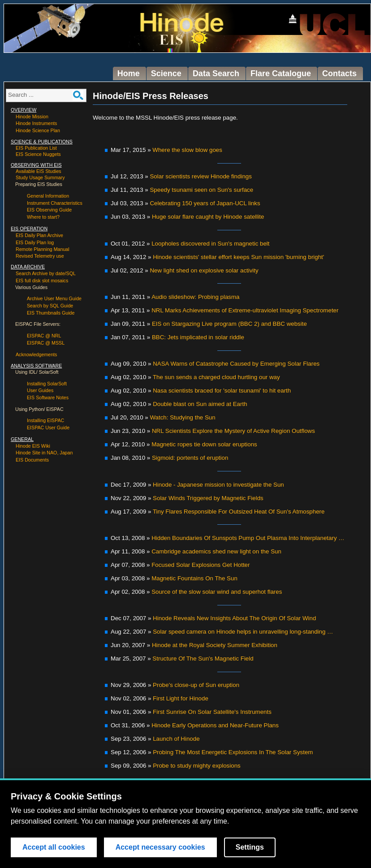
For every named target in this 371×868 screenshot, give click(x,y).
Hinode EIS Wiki (33, 446)
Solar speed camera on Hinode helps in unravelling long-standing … (243, 632)
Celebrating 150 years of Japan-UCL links (205, 203)
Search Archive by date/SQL (46, 273)
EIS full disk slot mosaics (42, 281)
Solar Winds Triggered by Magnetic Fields (208, 498)
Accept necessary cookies (160, 847)
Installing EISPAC (45, 420)
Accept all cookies (54, 847)
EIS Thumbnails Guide (51, 313)
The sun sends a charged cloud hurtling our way (216, 377)
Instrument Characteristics (55, 203)
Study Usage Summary (40, 177)
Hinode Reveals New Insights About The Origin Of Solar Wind (234, 618)
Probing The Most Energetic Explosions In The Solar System (233, 752)
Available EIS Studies (39, 171)
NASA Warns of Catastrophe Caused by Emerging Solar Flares (236, 364)
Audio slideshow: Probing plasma (195, 297)
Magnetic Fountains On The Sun (194, 578)
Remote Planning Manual (43, 249)
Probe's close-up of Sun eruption (196, 685)
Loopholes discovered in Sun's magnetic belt (210, 244)
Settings (250, 847)
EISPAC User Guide (48, 428)
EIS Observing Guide (49, 210)
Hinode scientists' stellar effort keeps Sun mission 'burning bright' (238, 257)
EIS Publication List (36, 148)
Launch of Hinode (176, 739)
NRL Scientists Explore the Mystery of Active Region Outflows (233, 431)
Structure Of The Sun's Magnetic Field (203, 659)
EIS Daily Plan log (35, 242)
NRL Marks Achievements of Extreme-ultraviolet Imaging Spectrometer (245, 310)
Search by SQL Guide (50, 306)
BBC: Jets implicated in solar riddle (198, 337)
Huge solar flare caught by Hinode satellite (208, 217)
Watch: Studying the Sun (182, 417)
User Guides (40, 390)
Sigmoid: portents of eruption (190, 458)
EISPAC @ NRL (44, 336)
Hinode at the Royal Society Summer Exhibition (215, 645)
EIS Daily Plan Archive (39, 235)
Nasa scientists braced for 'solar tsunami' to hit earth (222, 391)
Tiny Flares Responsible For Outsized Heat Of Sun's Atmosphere (239, 512)
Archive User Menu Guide (54, 298)
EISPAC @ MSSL (46, 343)
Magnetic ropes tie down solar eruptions (204, 444)
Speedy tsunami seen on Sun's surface (201, 190)
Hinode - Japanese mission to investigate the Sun (218, 485)
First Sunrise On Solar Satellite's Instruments (212, 712)
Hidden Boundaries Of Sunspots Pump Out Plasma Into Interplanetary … (248, 538)
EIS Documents (32, 460)
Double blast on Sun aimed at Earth (200, 404)
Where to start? (43, 217)
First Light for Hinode (181, 698)
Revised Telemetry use (40, 256)
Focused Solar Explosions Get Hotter (201, 565)
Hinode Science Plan (38, 130)
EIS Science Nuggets (38, 154)
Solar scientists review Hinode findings (201, 176)
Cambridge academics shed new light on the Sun (216, 551)
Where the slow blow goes (187, 150)
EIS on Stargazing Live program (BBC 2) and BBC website (229, 324)
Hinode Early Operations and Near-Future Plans (215, 725)
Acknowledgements (36, 354)
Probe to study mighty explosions (197, 766)
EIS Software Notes (48, 397)
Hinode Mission (32, 117)
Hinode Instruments (36, 123)
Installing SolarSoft (47, 384)
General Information (48, 196)
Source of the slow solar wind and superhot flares (217, 592)
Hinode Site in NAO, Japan (44, 453)
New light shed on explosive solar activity (204, 270)
